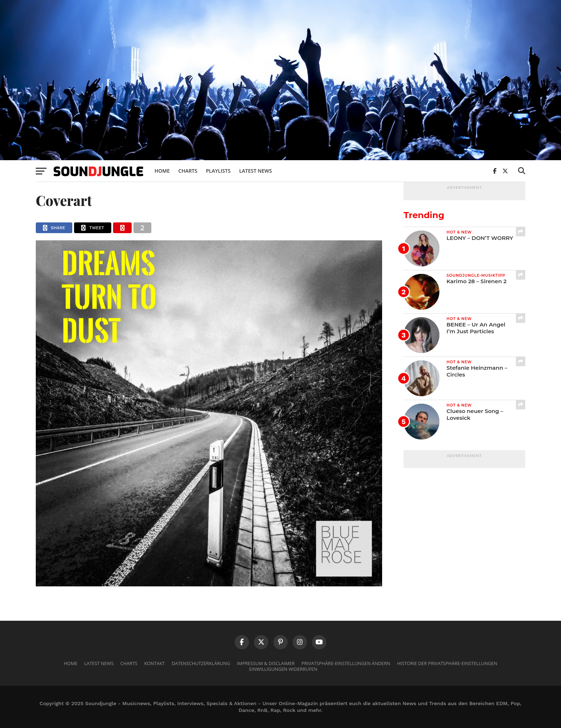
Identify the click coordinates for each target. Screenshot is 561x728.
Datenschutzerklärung (201, 663)
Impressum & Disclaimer (266, 663)
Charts (188, 171)
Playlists (218, 171)
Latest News (255, 171)
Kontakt (154, 663)
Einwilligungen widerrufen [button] (283, 669)
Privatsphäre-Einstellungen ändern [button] (346, 663)
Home (162, 171)
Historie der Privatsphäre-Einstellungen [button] (447, 663)
